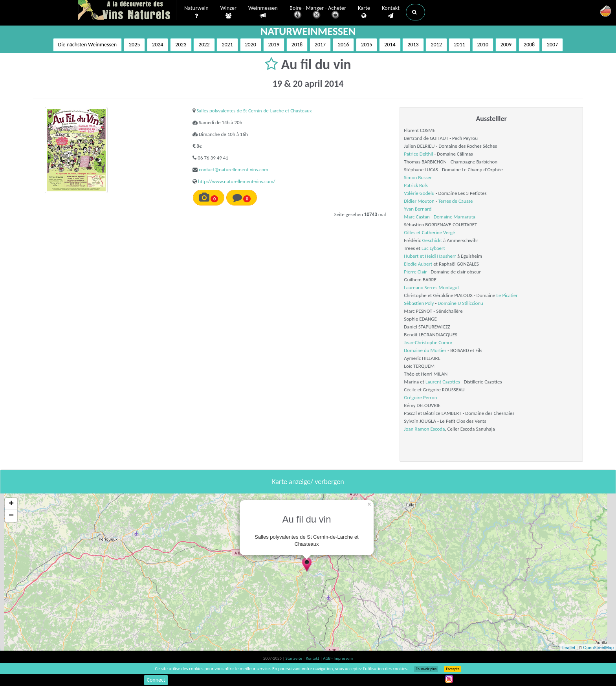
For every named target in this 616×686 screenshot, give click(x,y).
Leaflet (569, 647)
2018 (297, 45)
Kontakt (391, 12)
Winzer (228, 12)
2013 (413, 45)
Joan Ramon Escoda (424, 429)
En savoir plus (426, 669)
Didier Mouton (419, 201)
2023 (181, 45)
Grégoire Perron (420, 397)
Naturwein (196, 12)
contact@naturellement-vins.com (233, 170)
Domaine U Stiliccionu (460, 303)
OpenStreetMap (598, 647)
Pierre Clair (415, 272)
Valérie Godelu (419, 193)
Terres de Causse (456, 201)
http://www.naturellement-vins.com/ (236, 181)
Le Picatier (507, 295)
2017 (320, 45)
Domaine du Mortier (425, 350)
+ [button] (11, 504)
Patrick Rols (416, 185)
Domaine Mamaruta (455, 217)
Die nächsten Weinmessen (88, 45)
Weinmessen (263, 12)
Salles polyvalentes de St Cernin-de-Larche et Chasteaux (254, 111)
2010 (483, 45)
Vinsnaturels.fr (127, 11)
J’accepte (452, 669)
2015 (367, 45)
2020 (251, 45)
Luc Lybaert (433, 248)
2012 (436, 45)
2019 (274, 45)
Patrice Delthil (418, 154)
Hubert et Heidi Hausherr (430, 256)
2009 (506, 45)
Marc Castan (417, 217)
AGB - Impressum (338, 658)
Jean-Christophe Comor (428, 342)
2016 (343, 45)
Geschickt (432, 240)
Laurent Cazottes (443, 382)
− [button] (11, 516)
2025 (134, 45)
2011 (459, 45)
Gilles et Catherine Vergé (429, 232)
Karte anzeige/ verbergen (308, 482)
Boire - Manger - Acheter (318, 13)
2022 (204, 45)
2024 (158, 45)
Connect (156, 680)
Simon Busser (418, 177)
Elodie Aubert (418, 264)
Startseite (294, 658)
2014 (390, 45)
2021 (227, 45)
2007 (552, 45)
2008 (529, 45)
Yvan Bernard (418, 209)
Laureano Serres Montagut (431, 287)
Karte (364, 12)
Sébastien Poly (419, 303)
